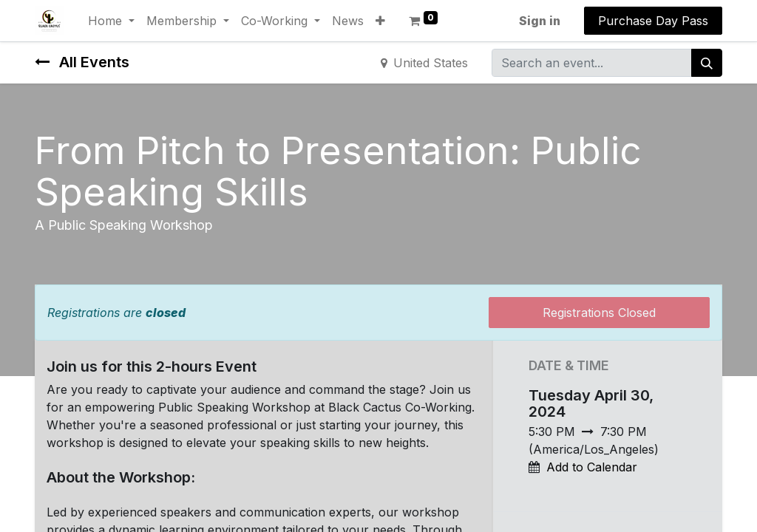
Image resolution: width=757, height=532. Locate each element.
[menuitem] (348, 21)
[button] (380, 21)
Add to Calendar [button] (592, 467)
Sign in (540, 21)
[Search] (707, 63)
